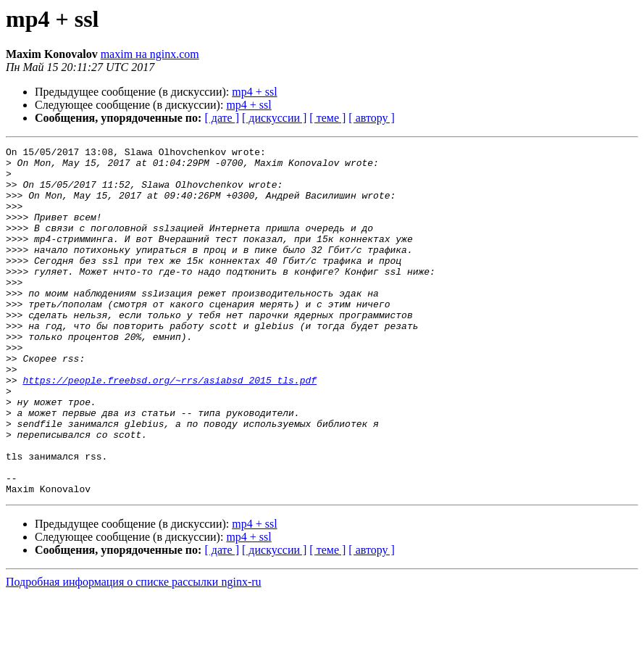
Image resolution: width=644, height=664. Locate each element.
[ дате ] (222, 118)
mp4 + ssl (254, 92)
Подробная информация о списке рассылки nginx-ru (134, 651)
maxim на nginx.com (150, 54)
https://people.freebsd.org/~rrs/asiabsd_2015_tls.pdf (170, 428)
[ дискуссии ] (274, 118)
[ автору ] (371, 118)
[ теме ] (327, 118)
